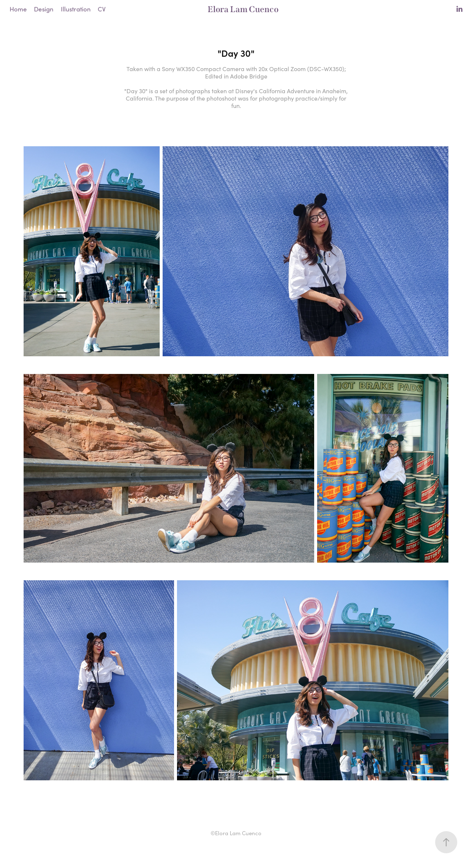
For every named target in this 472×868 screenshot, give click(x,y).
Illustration (76, 9)
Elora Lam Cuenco (243, 9)
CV (102, 9)
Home (18, 9)
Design (44, 9)
